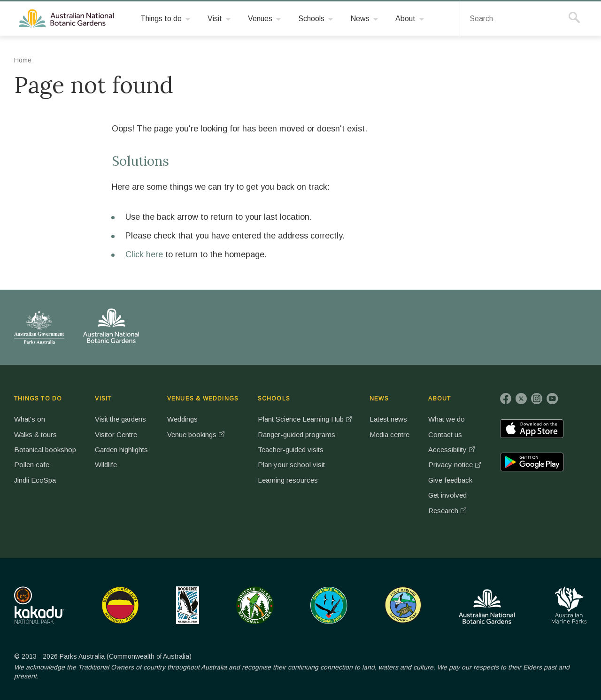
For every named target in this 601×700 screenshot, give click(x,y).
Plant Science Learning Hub (301, 419)
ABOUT (439, 399)
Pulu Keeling (403, 605)
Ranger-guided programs (297, 435)
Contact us (445, 435)
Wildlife (106, 465)
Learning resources (288, 480)
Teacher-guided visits (291, 450)
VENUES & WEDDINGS (203, 399)
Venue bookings (192, 435)
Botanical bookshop (45, 450)
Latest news (388, 419)
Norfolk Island (255, 605)
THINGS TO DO (38, 399)
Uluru (120, 605)
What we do (447, 419)
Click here (144, 254)
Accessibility (447, 450)
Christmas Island (329, 605)
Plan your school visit (291, 465)
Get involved (447, 495)
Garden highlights (121, 450)
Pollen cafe (32, 465)
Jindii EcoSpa (35, 480)
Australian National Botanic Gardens (68, 19)
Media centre (389, 435)
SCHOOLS (274, 399)
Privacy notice (451, 465)
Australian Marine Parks (569, 605)
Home (23, 60)
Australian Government (39, 327)
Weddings (182, 419)
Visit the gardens (120, 419)
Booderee (188, 605)
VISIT (103, 399)
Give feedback (450, 480)
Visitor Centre (116, 435)
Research (443, 511)
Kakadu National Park (39, 605)
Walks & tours (35, 435)
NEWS (379, 399)
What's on (30, 419)
